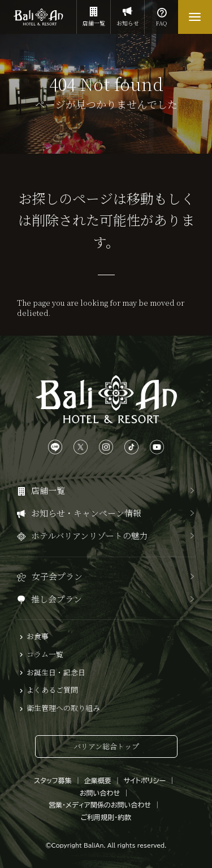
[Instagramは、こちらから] (106, 447)
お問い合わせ (100, 793)
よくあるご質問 (52, 690)
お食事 (38, 636)
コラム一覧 (45, 654)
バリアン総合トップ (106, 746)
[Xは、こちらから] (81, 447)
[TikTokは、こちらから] (131, 447)
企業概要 (98, 780)
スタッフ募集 (53, 780)
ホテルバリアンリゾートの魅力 (90, 535)
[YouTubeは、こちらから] (157, 447)
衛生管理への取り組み (63, 708)
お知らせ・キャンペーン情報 (86, 513)
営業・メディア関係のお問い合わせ (100, 805)
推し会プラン (57, 599)
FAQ (161, 14)
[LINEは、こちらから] (55, 447)
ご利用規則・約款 (106, 817)
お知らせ (127, 14)
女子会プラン (57, 576)
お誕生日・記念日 (56, 672)
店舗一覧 (94, 14)
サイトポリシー (145, 780)
